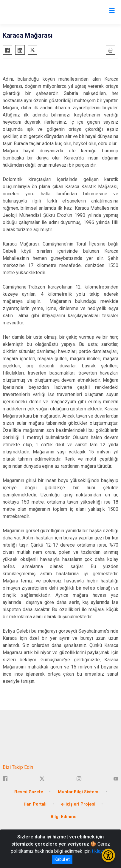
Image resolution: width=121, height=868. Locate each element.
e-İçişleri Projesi (78, 804)
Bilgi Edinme (64, 817)
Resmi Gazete (29, 792)
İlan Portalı (35, 804)
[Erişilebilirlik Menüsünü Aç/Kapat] (108, 855)
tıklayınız (101, 851)
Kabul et (62, 859)
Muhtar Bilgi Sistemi (79, 792)
